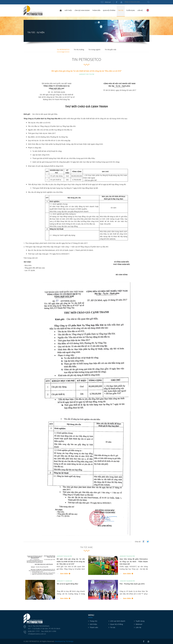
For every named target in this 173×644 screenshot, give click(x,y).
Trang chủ (61, 10)
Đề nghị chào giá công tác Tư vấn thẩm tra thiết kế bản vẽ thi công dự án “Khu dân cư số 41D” (71, 561)
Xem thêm (64, 574)
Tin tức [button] (121, 10)
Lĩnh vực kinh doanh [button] (82, 10)
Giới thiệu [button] (68, 10)
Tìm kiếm (148, 2)
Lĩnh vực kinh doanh (118, 621)
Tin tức (113, 627)
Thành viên (94, 627)
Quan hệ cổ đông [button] (109, 10)
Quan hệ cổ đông (117, 624)
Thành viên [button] (96, 10)
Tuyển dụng (130, 10)
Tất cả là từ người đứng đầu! (67, 584)
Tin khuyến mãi (110, 50)
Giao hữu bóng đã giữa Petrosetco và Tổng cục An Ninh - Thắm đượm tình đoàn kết (134, 561)
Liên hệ (140, 10)
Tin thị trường (79, 50)
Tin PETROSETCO (63, 50)
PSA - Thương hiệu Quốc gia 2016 (132, 584)
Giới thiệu (93, 624)
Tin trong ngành (94, 50)
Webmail (108, 2)
